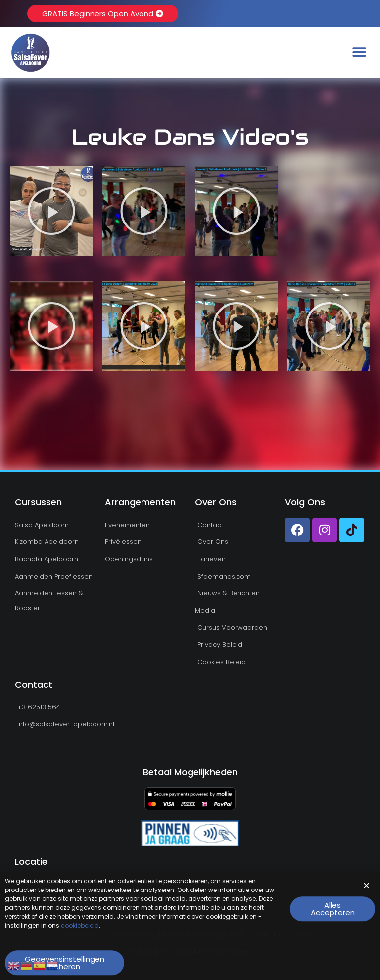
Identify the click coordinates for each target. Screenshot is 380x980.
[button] (359, 53)
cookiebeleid (80, 933)
